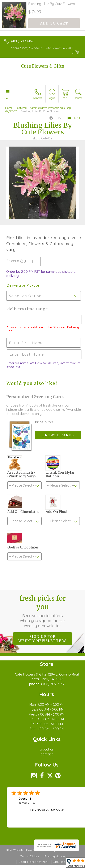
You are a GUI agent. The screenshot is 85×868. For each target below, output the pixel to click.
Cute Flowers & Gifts (42, 66)
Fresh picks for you (43, 611)
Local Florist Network (34, 862)
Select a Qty (16, 261)
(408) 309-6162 (22, 41)
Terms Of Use (30, 856)
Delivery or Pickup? (23, 285)
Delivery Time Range (27, 309)
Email (74, 118)
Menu (8, 98)
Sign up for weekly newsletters (42, 639)
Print (56, 118)
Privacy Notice (55, 856)
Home (9, 108)
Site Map (59, 862)
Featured (21, 108)
